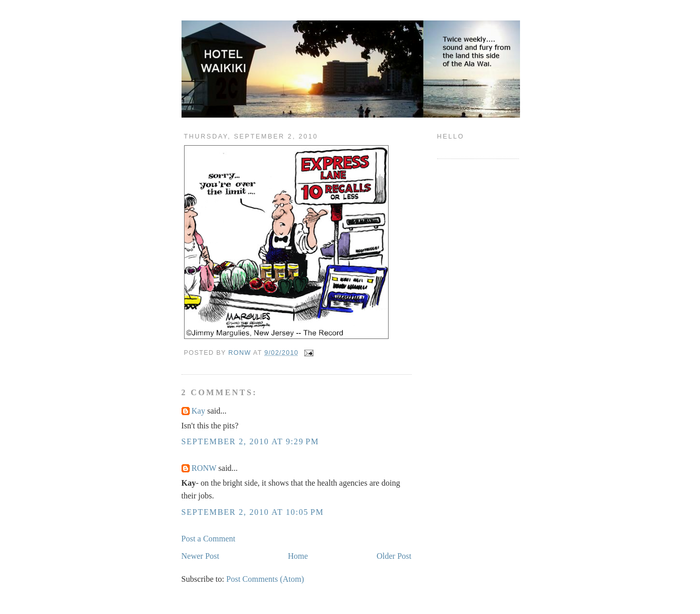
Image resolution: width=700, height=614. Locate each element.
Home (298, 556)
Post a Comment (209, 539)
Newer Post (200, 556)
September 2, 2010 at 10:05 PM (253, 512)
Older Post (394, 556)
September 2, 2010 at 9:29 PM (250, 441)
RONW (204, 468)
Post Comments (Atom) (265, 579)
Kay (199, 411)
